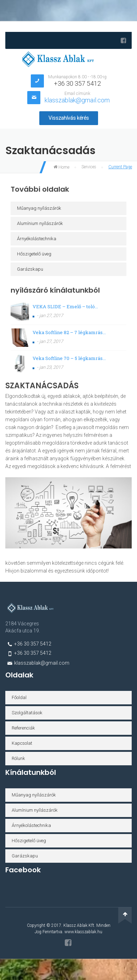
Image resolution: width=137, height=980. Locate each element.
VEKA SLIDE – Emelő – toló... (65, 306)
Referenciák (23, 728)
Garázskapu (30, 269)
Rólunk (18, 758)
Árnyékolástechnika (37, 239)
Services (89, 167)
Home (61, 167)
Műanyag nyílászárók (39, 208)
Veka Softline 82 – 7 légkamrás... (69, 332)
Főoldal (19, 697)
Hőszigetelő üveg (34, 254)
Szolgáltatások (27, 713)
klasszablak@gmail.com (77, 100)
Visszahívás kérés (69, 118)
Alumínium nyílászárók (40, 223)
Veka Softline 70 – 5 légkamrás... (69, 358)
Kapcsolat (22, 743)
